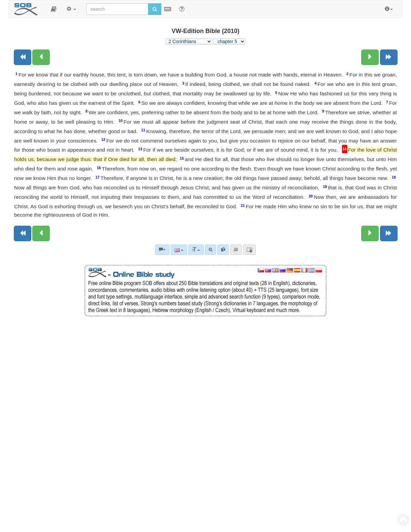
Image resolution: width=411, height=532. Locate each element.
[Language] (179, 250)
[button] (54, 9)
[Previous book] (23, 57)
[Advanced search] (211, 250)
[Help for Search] (182, 9)
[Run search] (155, 9)
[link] (223, 250)
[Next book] (389, 57)
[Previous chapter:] (41, 57)
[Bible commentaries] (162, 250)
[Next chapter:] (370, 57)
